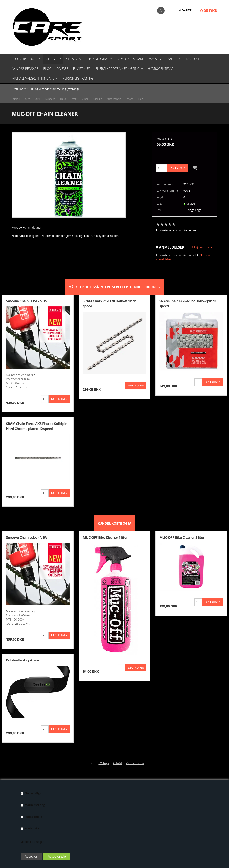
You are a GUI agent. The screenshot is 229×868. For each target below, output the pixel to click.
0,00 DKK (209, 10)
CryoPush (192, 59)
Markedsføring (35, 805)
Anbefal (117, 763)
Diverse (62, 69)
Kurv (27, 99)
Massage (156, 59)
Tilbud (63, 99)
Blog (47, 69)
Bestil (38, 99)
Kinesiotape (75, 59)
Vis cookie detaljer (32, 842)
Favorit (129, 99)
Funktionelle (33, 817)
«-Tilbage (104, 763)
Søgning (97, 99)
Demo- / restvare (130, 59)
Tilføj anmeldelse (203, 247)
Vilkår (85, 99)
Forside (16, 99)
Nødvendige (33, 793)
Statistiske (32, 828)
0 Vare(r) (186, 10)
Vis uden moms (135, 763)
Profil (74, 99)
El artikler (82, 69)
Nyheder (50, 99)
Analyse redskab (25, 69)
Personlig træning (78, 78)
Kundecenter (114, 99)
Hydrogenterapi (161, 69)
